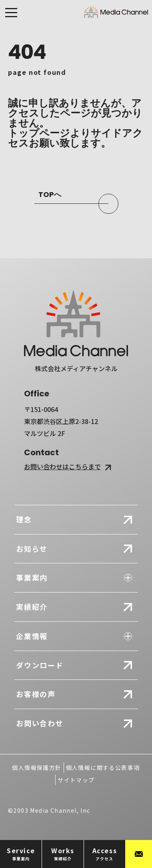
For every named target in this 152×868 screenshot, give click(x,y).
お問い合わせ (40, 723)
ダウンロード (40, 665)
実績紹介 (32, 607)
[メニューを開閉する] (11, 15)
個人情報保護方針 (37, 768)
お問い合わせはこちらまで (69, 466)
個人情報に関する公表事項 (103, 768)
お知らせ (32, 549)
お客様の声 (36, 694)
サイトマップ (76, 780)
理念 (24, 519)
